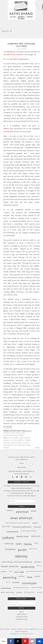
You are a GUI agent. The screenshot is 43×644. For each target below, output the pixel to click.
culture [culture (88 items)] (8, 538)
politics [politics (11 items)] (22, 576)
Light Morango (24, 634)
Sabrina (7, 129)
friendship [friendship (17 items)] (10, 549)
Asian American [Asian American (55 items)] (21, 518)
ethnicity (7, 433)
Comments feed (22, 617)
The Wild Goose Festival (13, 54)
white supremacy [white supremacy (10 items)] (7, 592)
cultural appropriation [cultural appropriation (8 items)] (29, 531)
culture (21, 430)
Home (22, 463)
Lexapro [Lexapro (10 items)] (4, 571)
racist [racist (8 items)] (8, 582)
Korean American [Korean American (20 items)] (10, 566)
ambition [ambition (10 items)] (10, 510)
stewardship (8, 445)
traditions (8, 435)
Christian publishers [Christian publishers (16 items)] (22, 527)
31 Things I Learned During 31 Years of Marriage (22, 491)
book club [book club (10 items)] (6, 527)
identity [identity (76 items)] (21, 556)
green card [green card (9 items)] (33, 549)
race (23, 433)
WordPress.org (22, 619)
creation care (9, 443)
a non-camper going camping (19, 438)
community (13, 430)
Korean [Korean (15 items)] (38, 562)
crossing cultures (22, 443)
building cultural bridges (13, 440)
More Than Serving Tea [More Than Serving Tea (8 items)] (34, 571)
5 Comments (8, 428)
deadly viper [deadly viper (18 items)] (23, 536)
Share (37, 448)
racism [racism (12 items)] (37, 576)
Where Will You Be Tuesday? (21, 488)
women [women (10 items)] (19, 592)
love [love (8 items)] (11, 571)
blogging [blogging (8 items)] (35, 523)
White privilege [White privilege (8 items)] (37, 588)
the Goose (17, 445)
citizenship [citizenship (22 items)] (12, 532)
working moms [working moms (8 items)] (30, 592)
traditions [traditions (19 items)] (6, 588)
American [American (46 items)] (22, 512)
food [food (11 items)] (36, 543)
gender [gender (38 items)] (22, 550)
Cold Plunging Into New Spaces (22, 493)
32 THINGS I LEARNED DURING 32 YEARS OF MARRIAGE (22, 486)
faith (13, 433)
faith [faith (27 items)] (19, 544)
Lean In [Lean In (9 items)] (39, 566)
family (18, 433)
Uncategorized (18, 435)
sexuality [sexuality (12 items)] (16, 582)
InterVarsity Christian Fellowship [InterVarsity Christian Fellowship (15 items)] (17, 562)
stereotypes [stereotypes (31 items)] (29, 583)
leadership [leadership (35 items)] (28, 567)
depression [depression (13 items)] (36, 536)
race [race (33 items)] (30, 577)
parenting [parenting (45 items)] (10, 577)
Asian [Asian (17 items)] (33, 511)
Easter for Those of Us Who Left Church (21, 496)
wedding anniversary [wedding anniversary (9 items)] (21, 588)
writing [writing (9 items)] (39, 592)
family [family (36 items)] (28, 544)
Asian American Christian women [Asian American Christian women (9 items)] (17, 523)
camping (27, 440)
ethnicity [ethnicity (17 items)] (9, 544)
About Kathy (22, 467)
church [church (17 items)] (37, 527)
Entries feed (22, 614)
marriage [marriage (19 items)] (19, 572)
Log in (21, 612)
